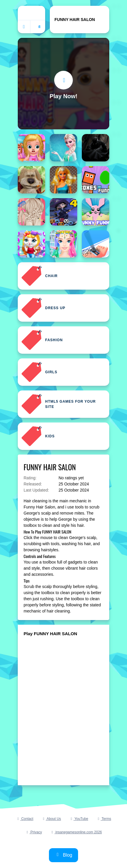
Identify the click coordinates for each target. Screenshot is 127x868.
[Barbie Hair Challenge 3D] (63, 148)
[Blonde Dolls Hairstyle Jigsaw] (63, 180)
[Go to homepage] (24, 27)
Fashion (42, 340)
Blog (63, 855)
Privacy (33, 832)
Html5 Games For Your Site (59, 404)
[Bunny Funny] (96, 212)
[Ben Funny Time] (31, 180)
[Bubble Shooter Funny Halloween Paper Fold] (63, 212)
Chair (39, 276)
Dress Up (43, 308)
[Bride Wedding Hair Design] (31, 212)
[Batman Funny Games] (96, 148)
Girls (39, 372)
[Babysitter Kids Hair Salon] (31, 148)
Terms (104, 819)
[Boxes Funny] (96, 180)
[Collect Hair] (96, 244)
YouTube (79, 819)
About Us (51, 819)
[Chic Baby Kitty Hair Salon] (31, 244)
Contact (25, 819)
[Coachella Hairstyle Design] (63, 244)
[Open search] (39, 27)
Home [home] (31, 13)
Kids (38, 436)
